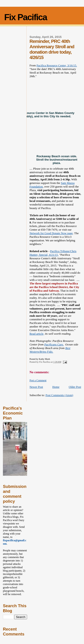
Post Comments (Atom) (59, 395)
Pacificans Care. (54, 344)
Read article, (37, 334)
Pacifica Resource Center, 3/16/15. (57, 65)
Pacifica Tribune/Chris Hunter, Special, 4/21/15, (53, 253)
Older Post (75, 387)
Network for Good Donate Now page (51, 233)
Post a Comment (38, 380)
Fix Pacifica (26, 17)
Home (56, 387)
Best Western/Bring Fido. (50, 350)
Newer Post (36, 387)
